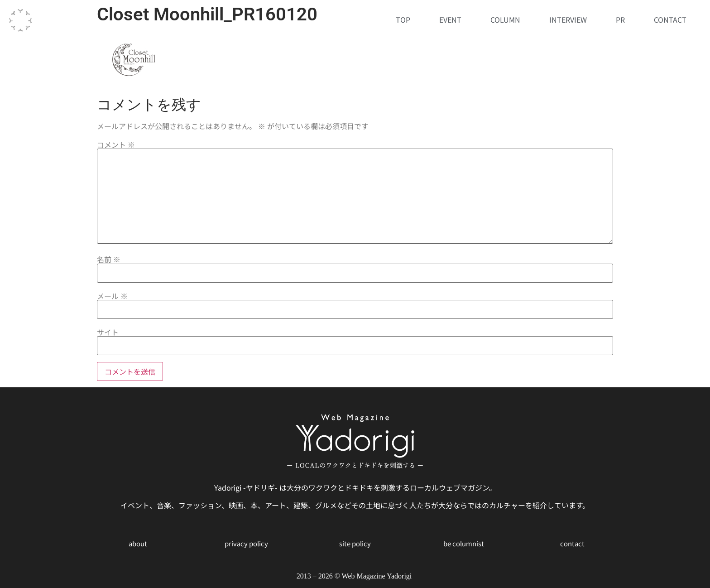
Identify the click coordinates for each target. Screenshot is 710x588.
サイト (108, 332)
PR (620, 19)
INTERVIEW (568, 19)
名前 (109, 259)
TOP (403, 19)
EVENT (450, 19)
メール (112, 296)
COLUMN (505, 19)
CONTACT (670, 19)
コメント (116, 145)
